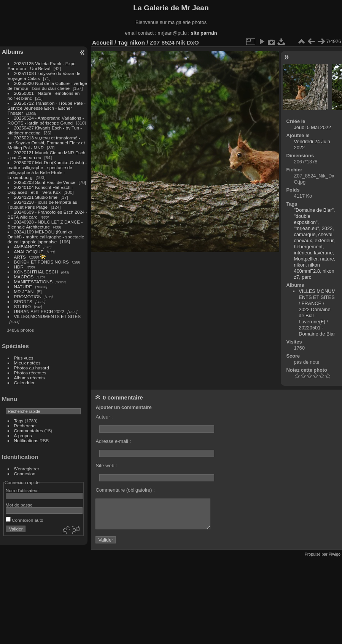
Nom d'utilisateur (22, 490)
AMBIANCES (27, 247)
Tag (122, 42)
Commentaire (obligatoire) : (125, 490)
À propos (23, 435)
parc (306, 277)
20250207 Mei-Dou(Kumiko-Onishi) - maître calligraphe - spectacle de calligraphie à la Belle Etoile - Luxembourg (47, 170)
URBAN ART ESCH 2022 (39, 311)
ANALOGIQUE (29, 252)
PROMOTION (28, 296)
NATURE (23, 287)
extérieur (324, 241)
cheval (325, 234)
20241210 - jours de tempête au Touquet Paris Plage (43, 205)
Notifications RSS (32, 440)
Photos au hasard (32, 368)
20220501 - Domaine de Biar (317, 331)
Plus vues (24, 358)
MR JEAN (24, 292)
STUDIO (22, 306)
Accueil (103, 42)
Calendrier (24, 383)
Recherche (25, 426)
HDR (19, 267)
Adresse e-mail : (113, 441)
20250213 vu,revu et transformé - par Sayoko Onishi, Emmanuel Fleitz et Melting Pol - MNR (46, 143)
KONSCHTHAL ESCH (36, 272)
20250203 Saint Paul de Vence (45, 182)
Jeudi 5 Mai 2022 (313, 127)
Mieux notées (27, 363)
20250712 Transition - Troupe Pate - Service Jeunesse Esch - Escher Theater (47, 108)
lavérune (323, 253)
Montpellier (306, 259)
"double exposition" (306, 219)
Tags (19, 421)
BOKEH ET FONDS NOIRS (41, 262)
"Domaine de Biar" (314, 210)
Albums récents (29, 378)
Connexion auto (25, 520)
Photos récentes (30, 373)
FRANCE (311, 303)
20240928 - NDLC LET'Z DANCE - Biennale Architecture (45, 224)
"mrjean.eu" (307, 228)
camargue (305, 234)
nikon (137, 42)
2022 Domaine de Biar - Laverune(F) (314, 316)
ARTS (20, 257)
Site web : (106, 466)
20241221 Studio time (37, 197)
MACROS (24, 277)
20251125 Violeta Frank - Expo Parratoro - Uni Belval (42, 66)
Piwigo (335, 554)
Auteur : (104, 417)
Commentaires (29, 431)
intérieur (303, 253)
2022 (327, 228)
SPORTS (23, 301)
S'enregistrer (27, 469)
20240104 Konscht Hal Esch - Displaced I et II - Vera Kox (40, 190)
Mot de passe (19, 505)
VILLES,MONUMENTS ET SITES (48, 316)
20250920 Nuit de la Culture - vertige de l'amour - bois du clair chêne (47, 86)
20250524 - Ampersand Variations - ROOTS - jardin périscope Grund (46, 120)
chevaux (303, 241)
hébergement (308, 247)
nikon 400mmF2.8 (307, 268)
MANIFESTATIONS (33, 282)
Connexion (25, 474)
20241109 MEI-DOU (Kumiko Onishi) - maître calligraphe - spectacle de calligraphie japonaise (46, 237)
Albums (13, 52)
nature (327, 259)
